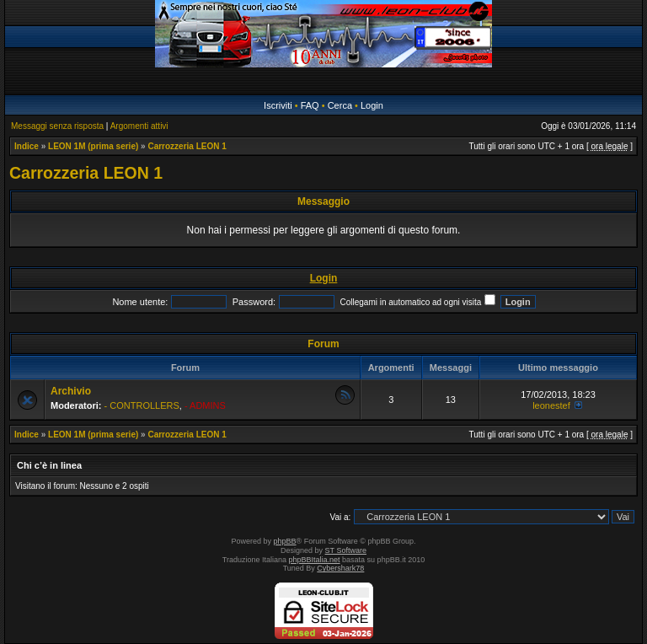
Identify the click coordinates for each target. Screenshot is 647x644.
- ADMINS (205, 405)
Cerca (340, 105)
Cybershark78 (340, 568)
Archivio (71, 391)
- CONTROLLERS (142, 405)
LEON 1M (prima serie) (93, 146)
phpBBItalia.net (315, 560)
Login (372, 105)
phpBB (285, 541)
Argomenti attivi (139, 126)
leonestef (551, 405)
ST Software (346, 550)
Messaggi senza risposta (57, 126)
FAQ (310, 105)
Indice (27, 146)
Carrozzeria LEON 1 (187, 146)
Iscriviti (278, 105)
